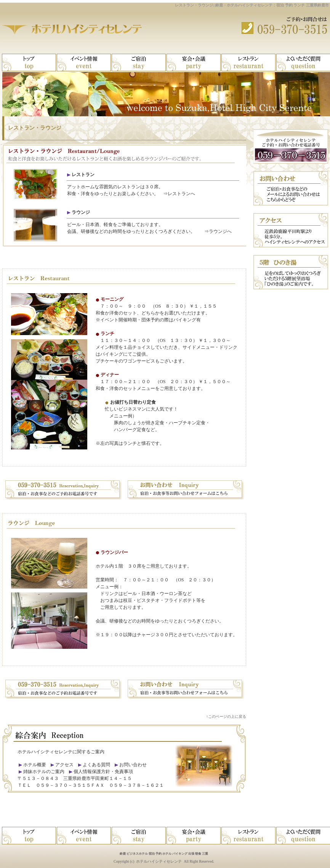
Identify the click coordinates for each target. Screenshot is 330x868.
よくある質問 (96, 765)
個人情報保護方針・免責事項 (103, 772)
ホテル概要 (35, 765)
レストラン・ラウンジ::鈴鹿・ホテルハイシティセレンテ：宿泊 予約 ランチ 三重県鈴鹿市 (252, 5)
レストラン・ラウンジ (35, 128)
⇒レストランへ (179, 194)
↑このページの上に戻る (226, 716)
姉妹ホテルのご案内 (43, 772)
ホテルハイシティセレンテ (159, 861)
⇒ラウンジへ (218, 231)
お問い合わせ (133, 765)
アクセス (64, 765)
